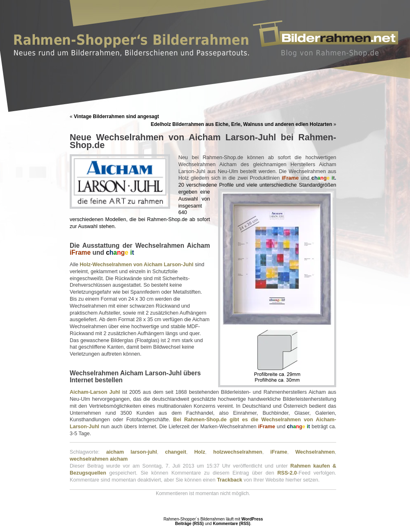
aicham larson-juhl (132, 452)
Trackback (230, 480)
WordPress (252, 519)
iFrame (279, 452)
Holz (200, 452)
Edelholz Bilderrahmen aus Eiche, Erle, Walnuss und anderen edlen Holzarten (241, 124)
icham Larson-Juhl (171, 265)
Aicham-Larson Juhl (95, 392)
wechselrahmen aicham (99, 459)
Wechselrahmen (315, 452)
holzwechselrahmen (238, 452)
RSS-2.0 (287, 473)
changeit (175, 452)
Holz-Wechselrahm (103, 265)
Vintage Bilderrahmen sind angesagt (116, 116)
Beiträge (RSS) (189, 524)
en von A (137, 265)
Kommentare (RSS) (231, 524)
